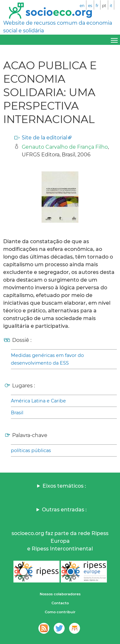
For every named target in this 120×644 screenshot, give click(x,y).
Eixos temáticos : (64, 486)
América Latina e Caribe (38, 401)
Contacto (60, 603)
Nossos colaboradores (60, 594)
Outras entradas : (64, 510)
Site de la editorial (44, 138)
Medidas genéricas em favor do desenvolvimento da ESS (47, 359)
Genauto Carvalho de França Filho (65, 147)
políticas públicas (31, 450)
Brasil (17, 413)
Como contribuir (60, 612)
